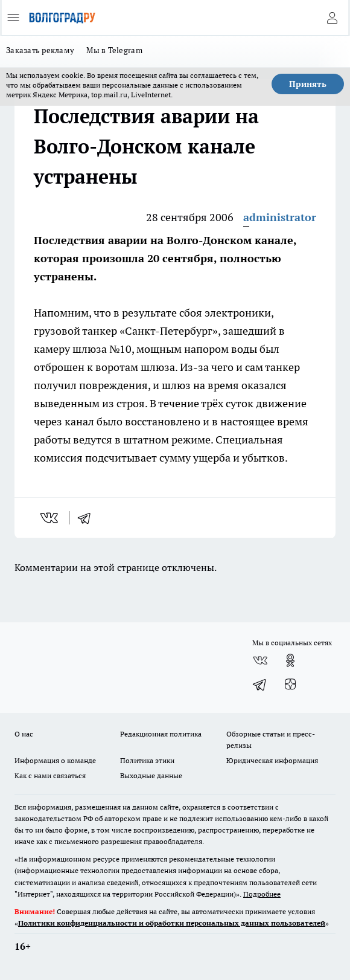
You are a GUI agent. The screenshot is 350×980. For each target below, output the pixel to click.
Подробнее (262, 894)
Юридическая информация (272, 760)
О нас (24, 734)
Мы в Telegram (114, 50)
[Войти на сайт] (332, 18)
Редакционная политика (161, 734)
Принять (308, 84)
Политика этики (147, 760)
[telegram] (88, 518)
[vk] (50, 518)
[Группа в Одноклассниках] (290, 660)
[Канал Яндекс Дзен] (290, 685)
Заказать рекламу (40, 50)
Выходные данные (151, 775)
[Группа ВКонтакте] (260, 660)
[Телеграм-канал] (260, 685)
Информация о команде (55, 760)
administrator (280, 217)
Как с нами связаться (50, 775)
